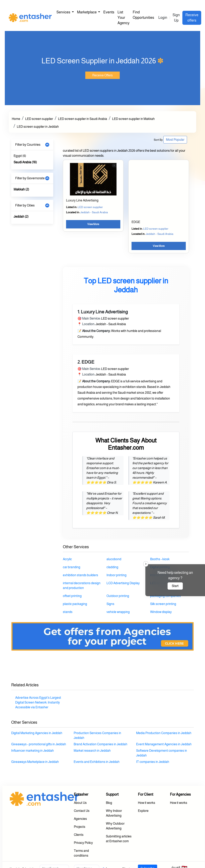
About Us (80, 803)
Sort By (158, 140)
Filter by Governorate (30, 178)
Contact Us (82, 811)
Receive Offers (102, 75)
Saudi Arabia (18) (25, 162)
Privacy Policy (83, 843)
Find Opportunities (143, 15)
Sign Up (176, 18)
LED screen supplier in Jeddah (38, 127)
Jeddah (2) (21, 217)
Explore (143, 811)
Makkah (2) (21, 189)
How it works (147, 803)
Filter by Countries (28, 145)
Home (16, 119)
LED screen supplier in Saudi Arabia (83, 119)
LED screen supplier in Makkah (133, 119)
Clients (79, 835)
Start (175, 586)
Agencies (80, 819)
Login (163, 18)
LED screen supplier (39, 119)
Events (109, 12)
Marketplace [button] (87, 12)
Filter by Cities (25, 205)
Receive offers (192, 18)
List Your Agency (124, 18)
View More (93, 224)
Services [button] (64, 12)
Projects (80, 827)
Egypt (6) (20, 156)
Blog (109, 803)
